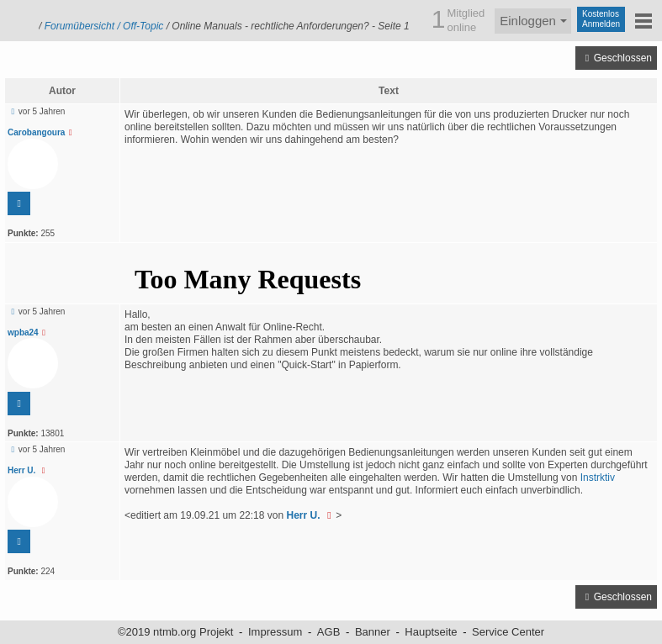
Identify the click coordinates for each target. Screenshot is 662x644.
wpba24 (29, 333)
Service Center (508, 632)
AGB (328, 632)
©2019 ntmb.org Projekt (175, 632)
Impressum (275, 632)
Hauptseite (431, 632)
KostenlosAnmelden (601, 19)
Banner (373, 632)
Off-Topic (143, 26)
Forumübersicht (79, 26)
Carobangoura (42, 132)
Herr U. (28, 470)
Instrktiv (598, 478)
